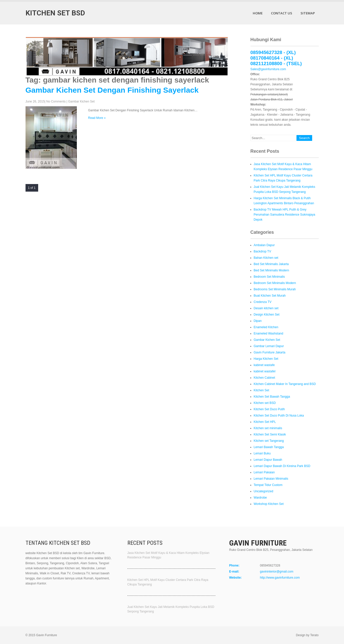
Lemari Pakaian (264, 472)
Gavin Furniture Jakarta (270, 352)
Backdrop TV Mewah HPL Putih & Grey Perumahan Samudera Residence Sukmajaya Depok (284, 215)
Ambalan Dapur (264, 245)
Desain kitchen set (266, 308)
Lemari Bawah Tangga (269, 447)
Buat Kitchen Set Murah (270, 296)
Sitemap (308, 13)
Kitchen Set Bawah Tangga (272, 397)
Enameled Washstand (269, 333)
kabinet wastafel (265, 371)
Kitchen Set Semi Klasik (270, 434)
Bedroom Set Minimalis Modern (275, 283)
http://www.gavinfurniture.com (280, 578)
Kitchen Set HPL (265, 422)
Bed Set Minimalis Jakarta (271, 264)
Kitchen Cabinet (265, 378)
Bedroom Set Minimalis (269, 277)
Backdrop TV (262, 251)
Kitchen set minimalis (268, 428)
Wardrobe (260, 498)
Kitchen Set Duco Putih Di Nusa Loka (279, 416)
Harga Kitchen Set (266, 359)
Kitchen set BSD (265, 403)
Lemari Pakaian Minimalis (271, 479)
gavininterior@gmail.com (277, 572)
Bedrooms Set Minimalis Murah (275, 289)
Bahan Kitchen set (266, 258)
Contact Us (282, 13)
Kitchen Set (261, 390)
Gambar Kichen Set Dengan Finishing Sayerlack (112, 90)
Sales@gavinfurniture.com (268, 69)
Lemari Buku (262, 453)
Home (258, 13)
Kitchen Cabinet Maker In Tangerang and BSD (285, 384)
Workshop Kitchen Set (269, 504)
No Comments (56, 101)
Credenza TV (263, 302)
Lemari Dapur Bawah (268, 460)
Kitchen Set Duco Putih (269, 409)
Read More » (97, 118)
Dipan (258, 321)
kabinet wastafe (264, 365)
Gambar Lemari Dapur (269, 346)
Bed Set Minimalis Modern (271, 270)
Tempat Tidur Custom (268, 485)
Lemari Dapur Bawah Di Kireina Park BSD (282, 466)
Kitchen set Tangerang (269, 441)
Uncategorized (263, 491)
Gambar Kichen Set (82, 101)
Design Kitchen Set (267, 315)
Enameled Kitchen (266, 327)
